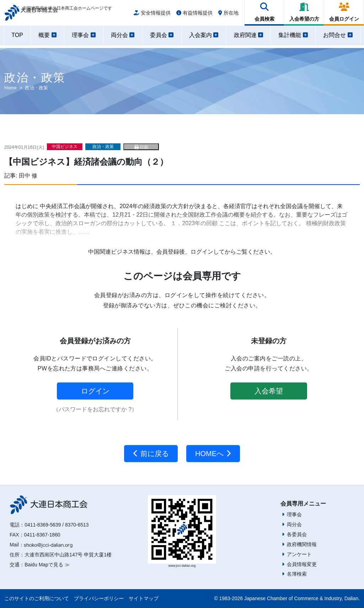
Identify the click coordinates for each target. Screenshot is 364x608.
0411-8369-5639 (43, 525)
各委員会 (297, 534)
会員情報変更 (302, 564)
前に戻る (151, 454)
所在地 (228, 15)
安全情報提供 (152, 15)
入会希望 (269, 391)
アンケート (299, 554)
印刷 (141, 147)
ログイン (95, 391)
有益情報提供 (194, 15)
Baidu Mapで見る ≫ (47, 565)
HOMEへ (213, 454)
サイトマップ (144, 598)
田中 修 (28, 176)
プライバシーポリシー (99, 598)
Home (10, 88)
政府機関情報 (302, 544)
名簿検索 (297, 574)
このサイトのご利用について (37, 598)
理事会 (294, 514)
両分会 (294, 524)
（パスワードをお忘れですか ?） (95, 409)
